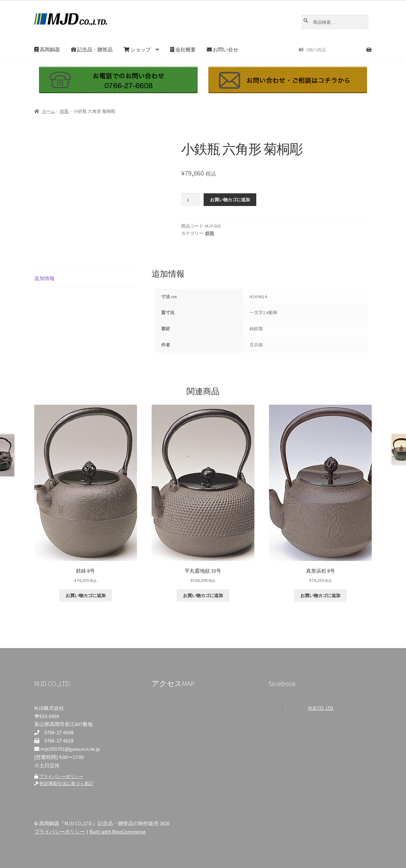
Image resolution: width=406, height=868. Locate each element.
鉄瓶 (64, 111)
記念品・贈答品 (92, 49)
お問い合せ (223, 49)
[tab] (86, 279)
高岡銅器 (47, 49)
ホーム (49, 111)
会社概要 (183, 49)
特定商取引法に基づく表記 (66, 783)
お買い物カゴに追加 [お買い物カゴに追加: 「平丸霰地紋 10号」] (203, 595)
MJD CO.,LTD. (321, 708)
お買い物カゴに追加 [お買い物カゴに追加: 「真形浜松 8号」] (320, 595)
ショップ (137, 49)
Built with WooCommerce (118, 832)
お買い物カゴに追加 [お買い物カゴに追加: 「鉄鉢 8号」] (86, 595)
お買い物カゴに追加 (230, 200)
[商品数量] (190, 200)
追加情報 (44, 278)
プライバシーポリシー (61, 776)
